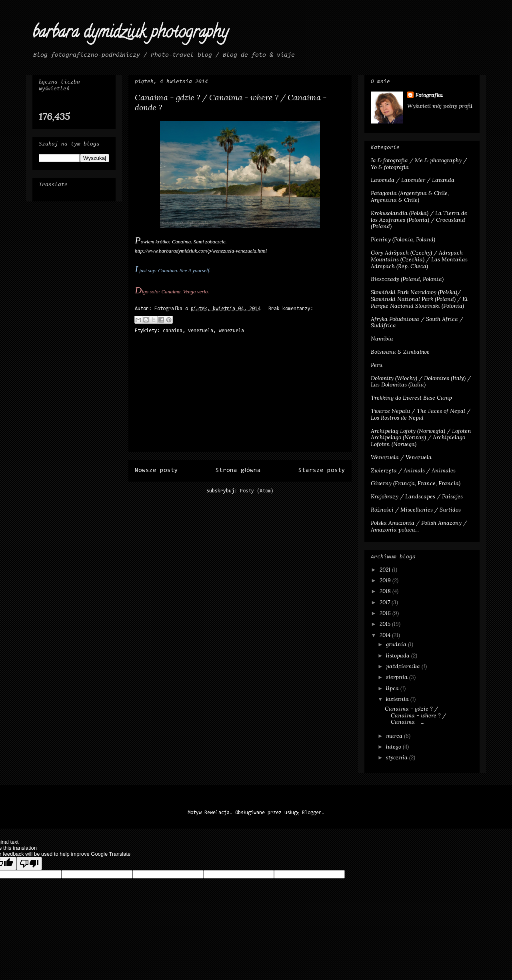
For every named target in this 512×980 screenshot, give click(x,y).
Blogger (312, 813)
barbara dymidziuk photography (130, 34)
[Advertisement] (240, 396)
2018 (386, 591)
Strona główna (238, 470)
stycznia (398, 757)
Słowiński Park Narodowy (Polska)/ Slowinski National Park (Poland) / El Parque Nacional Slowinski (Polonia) (419, 299)
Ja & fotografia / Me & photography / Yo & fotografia (419, 164)
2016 (386, 613)
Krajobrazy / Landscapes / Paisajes (417, 496)
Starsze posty (322, 470)
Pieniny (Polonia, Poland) (403, 239)
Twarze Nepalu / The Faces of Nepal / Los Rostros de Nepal (421, 414)
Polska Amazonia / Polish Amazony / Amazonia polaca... (419, 526)
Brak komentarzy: (291, 309)
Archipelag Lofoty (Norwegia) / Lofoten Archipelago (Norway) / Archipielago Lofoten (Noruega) (421, 438)
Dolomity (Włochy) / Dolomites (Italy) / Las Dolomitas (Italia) (421, 381)
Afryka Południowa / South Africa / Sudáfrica (417, 322)
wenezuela (231, 331)
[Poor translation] (29, 863)
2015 (386, 624)
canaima (173, 331)
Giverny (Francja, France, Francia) (416, 483)
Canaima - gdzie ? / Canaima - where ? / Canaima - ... (415, 715)
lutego (394, 747)
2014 (386, 635)
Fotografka (429, 95)
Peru (377, 365)
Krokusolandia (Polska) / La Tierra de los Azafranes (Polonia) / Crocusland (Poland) (419, 220)
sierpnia (398, 677)
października (404, 666)
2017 (386, 602)
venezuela (201, 331)
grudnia (397, 644)
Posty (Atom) (257, 491)
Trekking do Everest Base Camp (411, 398)
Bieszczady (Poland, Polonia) (407, 279)
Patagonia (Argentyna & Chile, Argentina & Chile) (410, 196)
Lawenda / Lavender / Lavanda (413, 180)
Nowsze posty (156, 470)
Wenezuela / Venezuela (401, 457)
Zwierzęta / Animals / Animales (413, 470)
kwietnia (398, 699)
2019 (386, 580)
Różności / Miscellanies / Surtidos (416, 510)
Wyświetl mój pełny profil (440, 106)
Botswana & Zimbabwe (400, 352)
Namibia (382, 339)
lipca (393, 688)
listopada (399, 655)
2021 (386, 570)
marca (395, 736)
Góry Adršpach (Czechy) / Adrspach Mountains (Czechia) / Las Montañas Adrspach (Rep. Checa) (419, 259)
